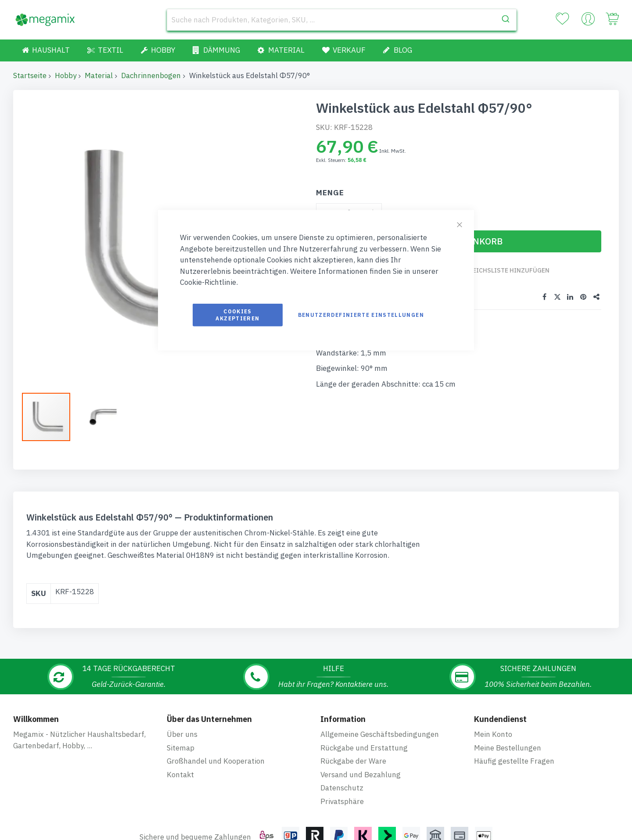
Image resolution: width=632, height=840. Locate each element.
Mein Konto (493, 671)
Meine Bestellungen (508, 685)
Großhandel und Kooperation (216, 698)
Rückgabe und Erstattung (364, 685)
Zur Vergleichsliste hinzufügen (497, 270)
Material (99, 75)
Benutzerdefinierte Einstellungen (361, 314)
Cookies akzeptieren (237, 314)
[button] (50, 417)
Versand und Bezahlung (361, 712)
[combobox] (342, 20)
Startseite (30, 75)
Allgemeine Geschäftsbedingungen (380, 671)
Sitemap (181, 685)
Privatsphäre (342, 739)
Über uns (182, 671)
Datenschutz (342, 725)
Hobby (66, 75)
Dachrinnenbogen (151, 75)
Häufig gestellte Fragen (514, 698)
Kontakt (180, 712)
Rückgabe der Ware (353, 698)
